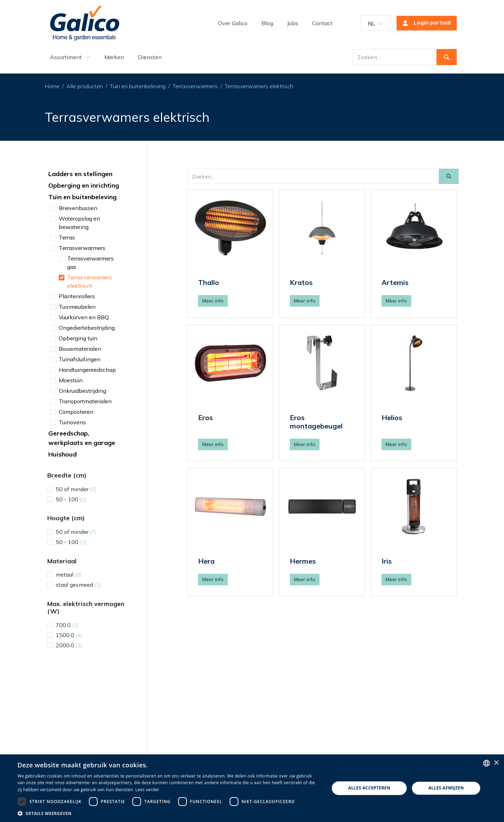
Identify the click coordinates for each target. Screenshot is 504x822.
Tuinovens (72, 422)
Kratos (301, 282)
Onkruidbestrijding (82, 391)
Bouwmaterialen (80, 349)
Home (52, 86)
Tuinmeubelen (77, 307)
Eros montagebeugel (316, 422)
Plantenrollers (77, 296)
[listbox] (486, 763)
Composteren (76, 412)
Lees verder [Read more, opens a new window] (148, 790)
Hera (206, 561)
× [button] (496, 763)
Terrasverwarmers (195, 86)
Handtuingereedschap (87, 370)
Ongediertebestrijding (87, 328)
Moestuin (71, 380)
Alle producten (85, 86)
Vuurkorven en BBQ (84, 317)
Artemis (395, 282)
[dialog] (252, 788)
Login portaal (425, 23)
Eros (205, 417)
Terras (67, 237)
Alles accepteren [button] (369, 788)
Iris (387, 561)
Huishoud (62, 454)
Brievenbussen (78, 208)
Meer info (213, 301)
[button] (169, 813)
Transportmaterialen (85, 401)
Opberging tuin (78, 338)
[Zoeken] (447, 57)
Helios (392, 417)
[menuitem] (233, 23)
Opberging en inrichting (84, 185)
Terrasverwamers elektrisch (259, 86)
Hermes (303, 561)
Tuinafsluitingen (80, 359)
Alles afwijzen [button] (446, 788)
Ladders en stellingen (80, 174)
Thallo (209, 282)
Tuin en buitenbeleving (138, 86)
